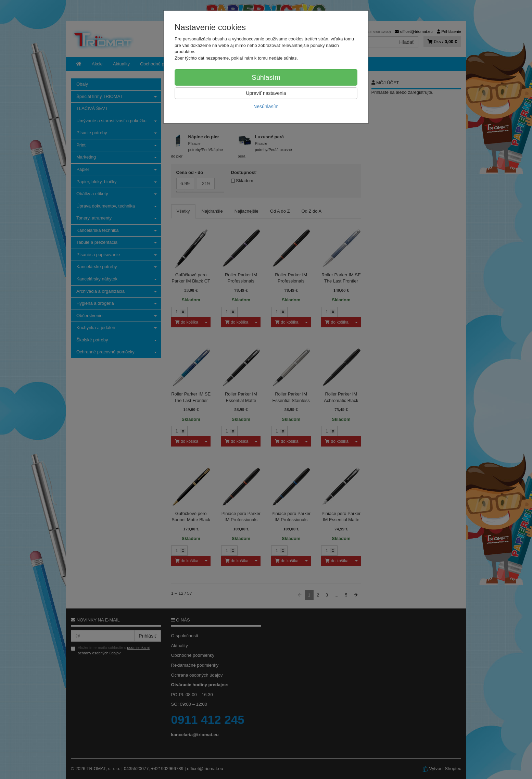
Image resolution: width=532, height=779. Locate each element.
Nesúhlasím (266, 106)
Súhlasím (266, 77)
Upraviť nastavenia (266, 93)
